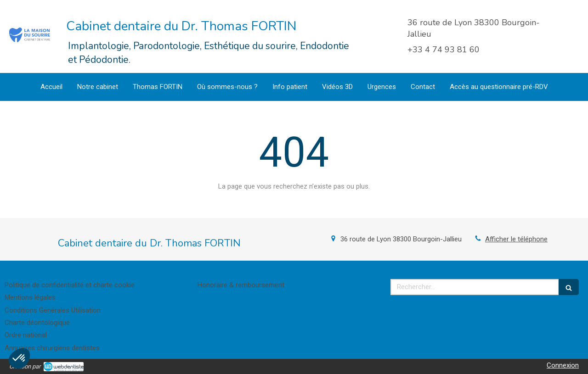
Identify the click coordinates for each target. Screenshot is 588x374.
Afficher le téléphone (516, 239)
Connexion (563, 365)
